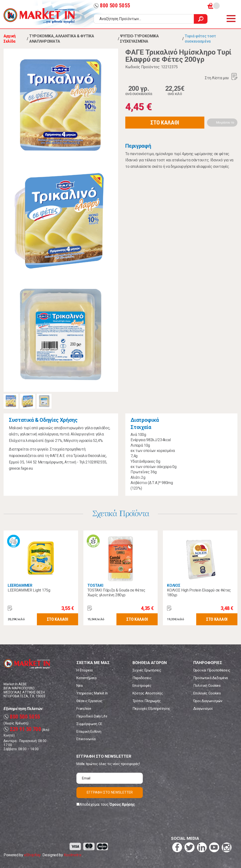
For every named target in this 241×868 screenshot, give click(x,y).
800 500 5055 (112, 6)
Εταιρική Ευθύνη (89, 732)
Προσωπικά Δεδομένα (211, 678)
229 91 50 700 (22, 729)
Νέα (79, 686)
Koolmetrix (72, 855)
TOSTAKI (95, 585)
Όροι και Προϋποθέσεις (212, 670)
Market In (39, 16)
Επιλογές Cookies (207, 693)
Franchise (84, 709)
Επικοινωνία (86, 739)
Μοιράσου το (225, 122)
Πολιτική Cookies (207, 686)
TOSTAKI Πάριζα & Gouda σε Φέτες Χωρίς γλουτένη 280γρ (116, 593)
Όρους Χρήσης (122, 804)
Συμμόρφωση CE (89, 724)
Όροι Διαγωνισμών (208, 701)
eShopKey (32, 855)
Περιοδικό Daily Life (92, 716)
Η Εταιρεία (85, 670)
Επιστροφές (142, 686)
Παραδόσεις (142, 678)
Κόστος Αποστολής (148, 693)
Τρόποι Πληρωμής (147, 701)
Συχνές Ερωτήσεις (147, 670)
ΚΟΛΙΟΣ (174, 585)
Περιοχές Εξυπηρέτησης (151, 709)
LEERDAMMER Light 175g (29, 590)
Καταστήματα (86, 678)
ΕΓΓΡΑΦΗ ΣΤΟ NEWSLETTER (110, 792)
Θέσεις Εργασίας (89, 701)
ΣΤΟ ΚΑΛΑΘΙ (165, 123)
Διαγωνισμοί (203, 709)
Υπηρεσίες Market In (92, 693)
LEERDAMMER (20, 585)
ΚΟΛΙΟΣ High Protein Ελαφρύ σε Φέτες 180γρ (199, 593)
